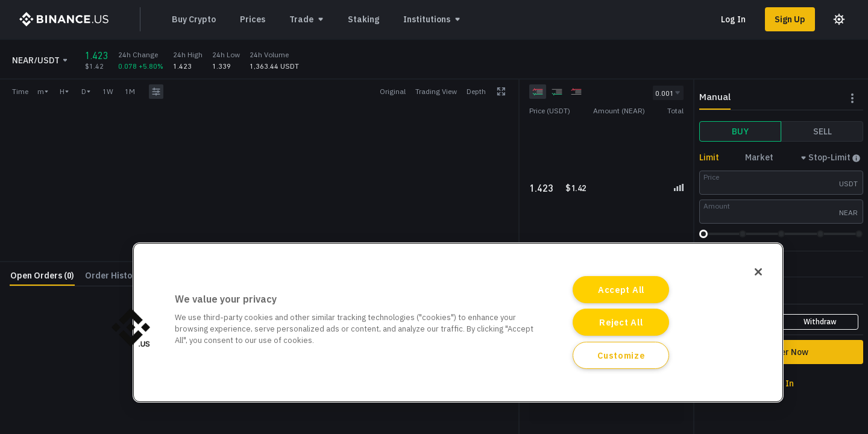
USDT (848, 184)
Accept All (621, 290)
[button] (131, 327)
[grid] (606, 149)
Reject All (621, 322)
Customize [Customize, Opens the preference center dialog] (621, 355)
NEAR (848, 212)
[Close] (758, 272)
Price (711, 177)
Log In (733, 19)
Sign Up (790, 19)
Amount (717, 206)
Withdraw (820, 322)
